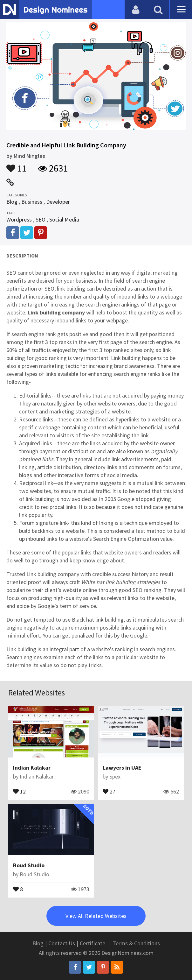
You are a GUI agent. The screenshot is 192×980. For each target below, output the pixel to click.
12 (19, 791)
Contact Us (62, 943)
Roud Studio (29, 865)
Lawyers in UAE (122, 768)
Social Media (64, 219)
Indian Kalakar (32, 768)
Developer (58, 202)
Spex (115, 776)
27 (109, 791)
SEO (41, 219)
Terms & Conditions (136, 943)
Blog (12, 202)
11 (17, 165)
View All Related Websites (96, 916)
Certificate (93, 943)
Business (32, 202)
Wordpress (19, 219)
